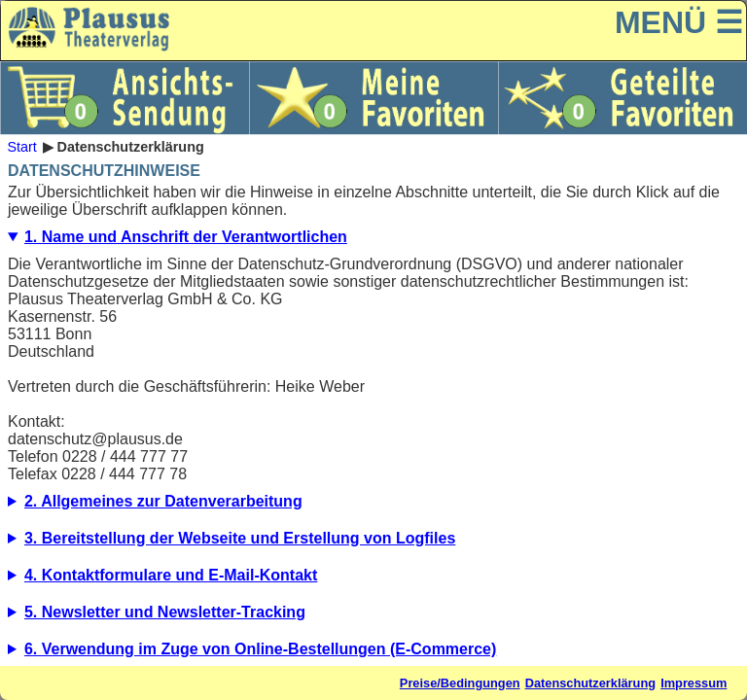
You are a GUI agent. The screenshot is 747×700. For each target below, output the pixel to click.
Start (21, 147)
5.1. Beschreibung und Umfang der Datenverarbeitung (373, 617)
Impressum (694, 683)
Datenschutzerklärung (590, 683)
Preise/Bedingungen (460, 683)
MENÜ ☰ (679, 22)
